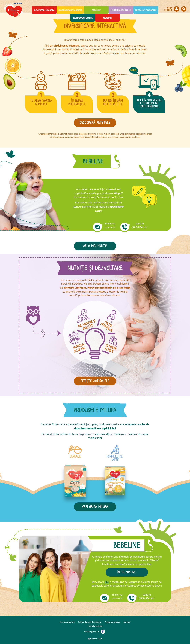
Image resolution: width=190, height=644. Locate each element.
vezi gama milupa (95, 507)
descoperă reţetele (95, 123)
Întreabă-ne (127, 572)
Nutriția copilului (121, 10)
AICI (107, 582)
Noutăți (107, 18)
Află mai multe (95, 246)
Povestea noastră (44, 10)
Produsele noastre (146, 10)
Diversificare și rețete (70, 10)
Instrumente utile (83, 18)
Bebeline (96, 10)
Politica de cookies (112, 622)
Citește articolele (95, 381)
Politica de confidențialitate (90, 622)
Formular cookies (95, 626)
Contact (127, 622)
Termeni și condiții (67, 622)
